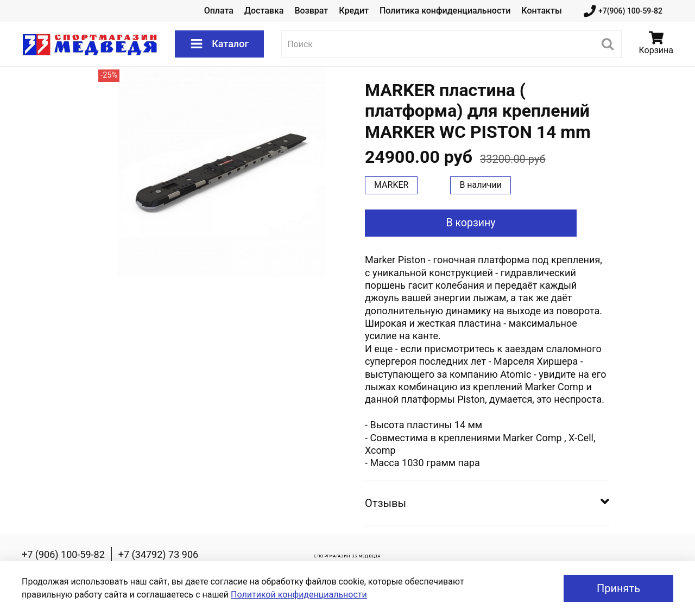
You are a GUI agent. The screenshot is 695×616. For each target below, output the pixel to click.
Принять (618, 588)
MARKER (391, 185)
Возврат (311, 11)
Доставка (264, 11)
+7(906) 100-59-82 (623, 11)
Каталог (219, 44)
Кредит (354, 11)
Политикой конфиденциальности (299, 595)
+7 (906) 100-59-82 (63, 554)
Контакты (541, 11)
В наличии (481, 185)
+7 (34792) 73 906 (158, 554)
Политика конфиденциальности (445, 11)
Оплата (219, 11)
